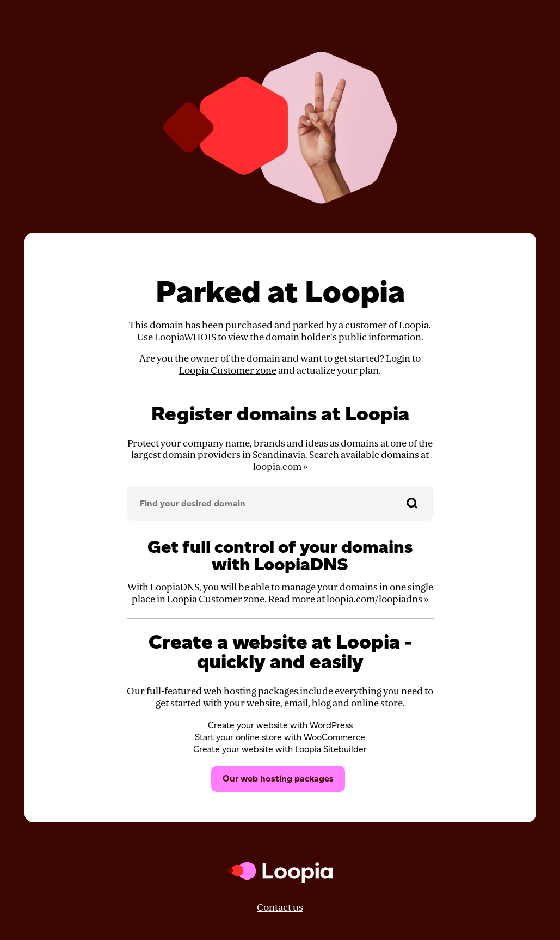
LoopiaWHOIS (185, 337)
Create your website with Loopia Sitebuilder (280, 749)
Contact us (280, 908)
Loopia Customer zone (228, 371)
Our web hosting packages (278, 779)
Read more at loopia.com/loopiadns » (348, 599)
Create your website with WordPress (280, 725)
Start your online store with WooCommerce (280, 737)
